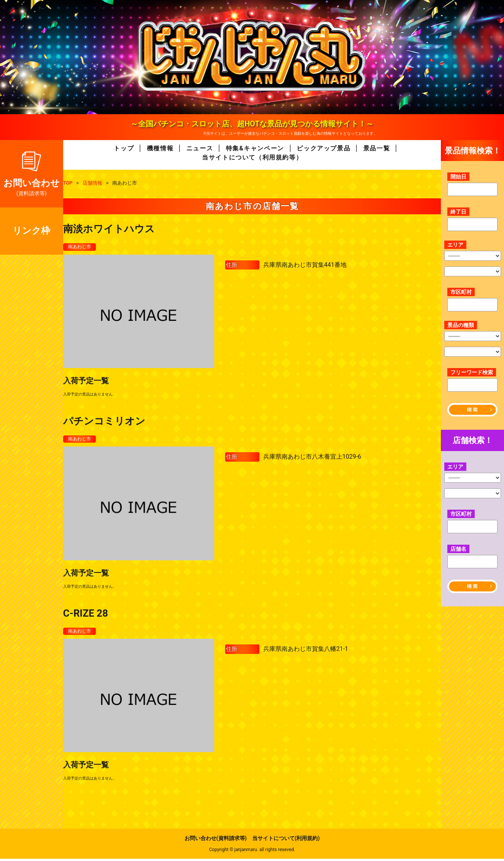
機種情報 (160, 148)
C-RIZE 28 (86, 614)
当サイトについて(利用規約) (286, 840)
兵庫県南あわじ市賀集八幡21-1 (306, 651)
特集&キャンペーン (255, 148)
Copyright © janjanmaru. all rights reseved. (252, 852)
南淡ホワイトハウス (109, 229)
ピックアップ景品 (324, 148)
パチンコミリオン (104, 422)
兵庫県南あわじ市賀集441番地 (305, 265)
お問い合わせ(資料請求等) (216, 840)
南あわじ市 (81, 247)
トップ (124, 148)
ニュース (200, 148)
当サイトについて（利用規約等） (252, 157)
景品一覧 (377, 148)
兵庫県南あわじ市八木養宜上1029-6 (312, 458)
